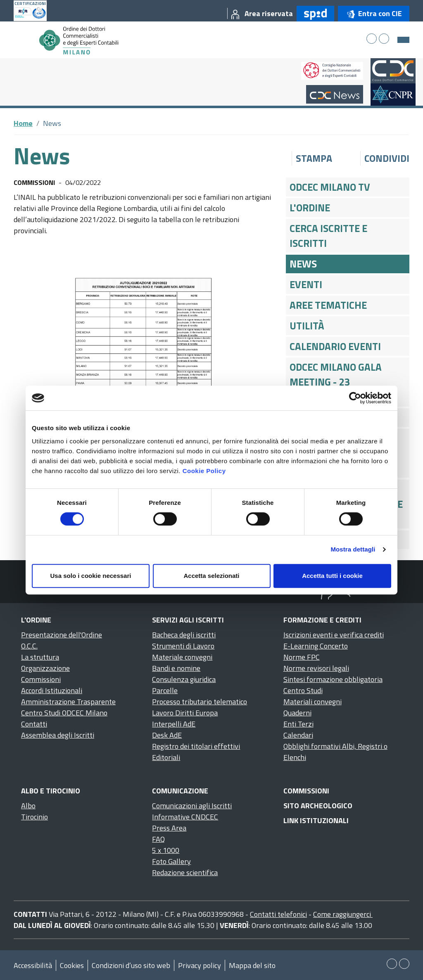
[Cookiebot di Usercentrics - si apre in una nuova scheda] (355, 398)
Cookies (72, 965)
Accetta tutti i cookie (332, 576)
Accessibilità (33, 965)
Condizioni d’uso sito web (131, 965)
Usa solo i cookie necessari (91, 576)
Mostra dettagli (353, 549)
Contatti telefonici (278, 914)
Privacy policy (200, 965)
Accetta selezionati (211, 576)
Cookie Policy (204, 471)
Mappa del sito (252, 965)
